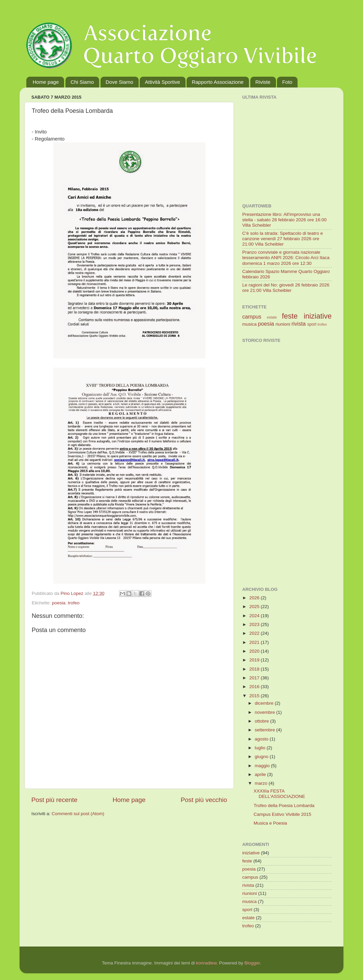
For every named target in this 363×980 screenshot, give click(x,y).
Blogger (252, 963)
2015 (255, 696)
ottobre (262, 721)
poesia (59, 603)
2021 (255, 642)
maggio (263, 766)
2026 (255, 598)
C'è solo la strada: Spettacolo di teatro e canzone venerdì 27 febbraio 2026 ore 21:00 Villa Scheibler (283, 239)
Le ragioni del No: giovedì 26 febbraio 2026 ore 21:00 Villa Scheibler (286, 288)
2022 (255, 633)
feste (290, 316)
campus (252, 317)
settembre (266, 730)
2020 (255, 651)
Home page (46, 82)
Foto (287, 82)
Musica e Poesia (270, 823)
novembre (266, 712)
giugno (262, 757)
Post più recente (54, 800)
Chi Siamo (82, 82)
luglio (261, 748)
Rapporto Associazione (217, 82)
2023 (255, 624)
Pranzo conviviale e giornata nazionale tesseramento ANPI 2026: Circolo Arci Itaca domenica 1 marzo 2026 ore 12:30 (286, 258)
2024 (255, 616)
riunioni (283, 324)
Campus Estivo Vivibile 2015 (283, 814)
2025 (255, 607)
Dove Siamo (119, 82)
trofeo (74, 603)
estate (272, 317)
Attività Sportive (162, 82)
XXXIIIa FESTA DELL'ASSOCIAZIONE (280, 794)
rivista (299, 324)
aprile (261, 774)
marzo (262, 783)
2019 (255, 660)
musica (249, 324)
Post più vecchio (204, 800)
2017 (255, 678)
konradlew (206, 963)
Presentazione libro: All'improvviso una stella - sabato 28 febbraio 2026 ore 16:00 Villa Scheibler (284, 220)
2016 (255, 687)
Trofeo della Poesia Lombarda (284, 806)
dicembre (265, 703)
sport (312, 324)
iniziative (318, 316)
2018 (255, 669)
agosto (262, 739)
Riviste (263, 82)
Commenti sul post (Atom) (78, 814)
